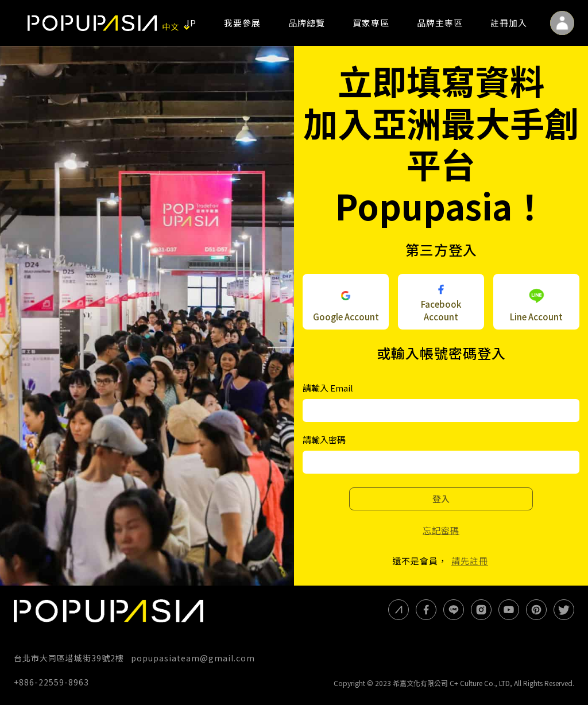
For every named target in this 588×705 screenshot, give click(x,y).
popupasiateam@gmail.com (193, 658)
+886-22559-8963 (51, 682)
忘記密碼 (441, 530)
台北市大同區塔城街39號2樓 (69, 658)
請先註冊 (470, 561)
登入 (441, 499)
